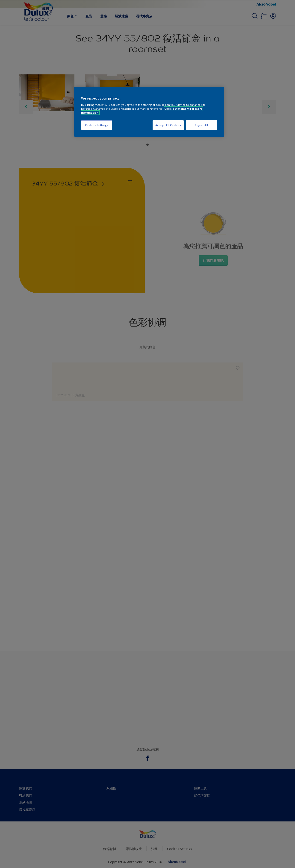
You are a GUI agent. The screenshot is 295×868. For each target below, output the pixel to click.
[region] (149, 112)
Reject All (202, 125)
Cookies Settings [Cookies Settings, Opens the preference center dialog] (97, 125)
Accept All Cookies (168, 125)
